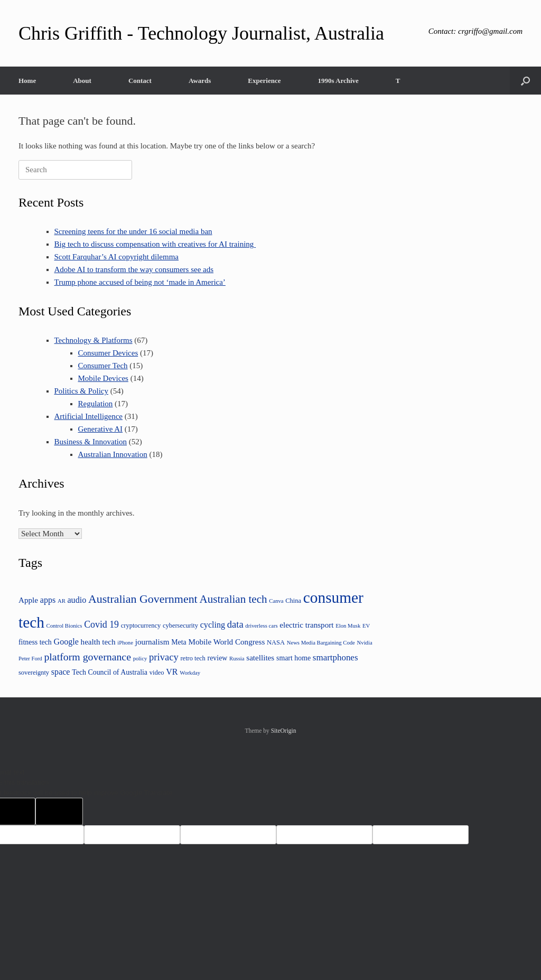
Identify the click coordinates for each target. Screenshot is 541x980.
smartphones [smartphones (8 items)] (335, 657)
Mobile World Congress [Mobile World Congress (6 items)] (226, 642)
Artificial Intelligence (89, 416)
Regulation (96, 404)
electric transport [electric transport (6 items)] (306, 625)
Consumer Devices (108, 353)
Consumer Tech (103, 366)
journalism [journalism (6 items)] (152, 642)
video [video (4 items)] (157, 673)
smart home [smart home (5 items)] (293, 658)
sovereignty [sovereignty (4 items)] (34, 673)
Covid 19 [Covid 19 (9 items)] (101, 624)
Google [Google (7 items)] (66, 642)
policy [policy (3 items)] (140, 659)
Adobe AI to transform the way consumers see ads (134, 269)
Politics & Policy (82, 391)
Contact (140, 81)
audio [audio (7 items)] (77, 600)
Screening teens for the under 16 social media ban (133, 231)
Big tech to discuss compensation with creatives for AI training (155, 244)
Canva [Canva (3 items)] (276, 601)
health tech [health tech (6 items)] (98, 642)
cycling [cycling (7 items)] (213, 625)
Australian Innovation (113, 454)
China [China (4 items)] (293, 601)
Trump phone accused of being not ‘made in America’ (140, 282)
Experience (264, 81)
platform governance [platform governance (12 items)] (87, 657)
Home (27, 81)
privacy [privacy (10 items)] (164, 657)
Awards (200, 81)
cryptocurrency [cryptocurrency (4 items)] (141, 626)
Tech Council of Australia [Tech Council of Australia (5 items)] (110, 672)
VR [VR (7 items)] (172, 672)
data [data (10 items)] (235, 624)
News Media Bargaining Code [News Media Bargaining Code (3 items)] (321, 643)
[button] (525, 81)
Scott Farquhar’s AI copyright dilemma (117, 257)
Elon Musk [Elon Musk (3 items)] (348, 626)
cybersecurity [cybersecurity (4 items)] (180, 626)
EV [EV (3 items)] (366, 626)
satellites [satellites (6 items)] (260, 657)
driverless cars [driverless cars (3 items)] (261, 626)
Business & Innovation (91, 442)
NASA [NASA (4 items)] (276, 642)
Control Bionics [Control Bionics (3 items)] (64, 626)
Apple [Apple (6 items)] (28, 600)
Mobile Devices (103, 378)
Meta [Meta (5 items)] (179, 642)
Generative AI (101, 429)
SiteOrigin (284, 731)
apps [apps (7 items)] (48, 600)
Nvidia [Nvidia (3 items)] (365, 643)
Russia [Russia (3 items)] (237, 659)
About (82, 81)
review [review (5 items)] (218, 658)
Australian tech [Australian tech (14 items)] (233, 599)
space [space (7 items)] (61, 672)
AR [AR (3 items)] (62, 601)
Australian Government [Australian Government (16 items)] (143, 599)
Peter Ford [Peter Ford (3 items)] (30, 659)
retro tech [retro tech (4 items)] (193, 658)
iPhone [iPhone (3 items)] (125, 643)
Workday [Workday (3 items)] (190, 673)
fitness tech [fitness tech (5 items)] (35, 642)
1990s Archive (338, 81)
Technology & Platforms (94, 340)
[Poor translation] (59, 811)
